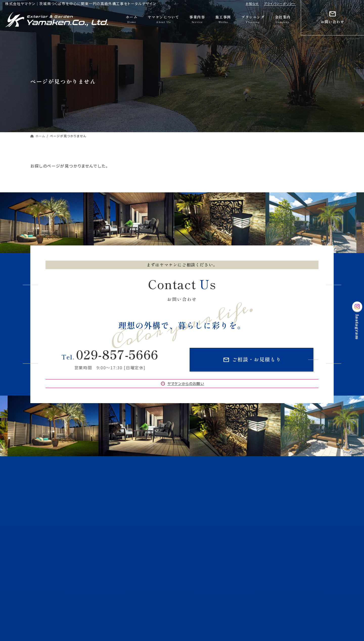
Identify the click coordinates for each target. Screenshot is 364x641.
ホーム (194, 483)
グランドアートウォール (209, 536)
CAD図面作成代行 (280, 545)
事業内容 (196, 519)
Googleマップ (49, 555)
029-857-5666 (110, 354)
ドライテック (201, 545)
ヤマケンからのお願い (182, 384)
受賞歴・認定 (201, 510)
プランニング (198, 563)
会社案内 (196, 571)
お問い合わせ (199, 580)
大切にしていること (206, 501)
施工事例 (196, 554)
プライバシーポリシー (280, 3)
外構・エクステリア (206, 527)
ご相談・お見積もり (252, 360)
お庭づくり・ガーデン (281, 527)
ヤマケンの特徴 (277, 501)
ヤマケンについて (202, 492)
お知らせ (252, 3)
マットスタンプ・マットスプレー (288, 536)
